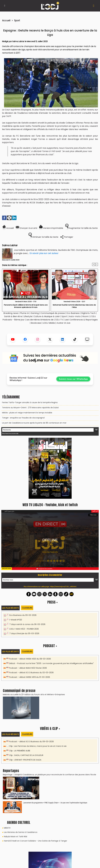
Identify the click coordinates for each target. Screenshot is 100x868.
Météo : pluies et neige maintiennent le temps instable (27, 413)
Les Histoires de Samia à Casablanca (21, 832)
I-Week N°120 (16, 620)
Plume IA (24, 313)
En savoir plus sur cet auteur (44, 253)
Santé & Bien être (13, 316)
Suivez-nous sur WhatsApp (73, 379)
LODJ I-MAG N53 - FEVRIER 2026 (24, 629)
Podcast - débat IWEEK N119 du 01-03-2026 (29, 677)
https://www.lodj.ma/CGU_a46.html (63, 587)
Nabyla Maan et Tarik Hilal (15, 837)
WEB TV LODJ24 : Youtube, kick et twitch (50, 505)
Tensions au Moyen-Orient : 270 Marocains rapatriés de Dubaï (30, 408)
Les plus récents (11, 608)
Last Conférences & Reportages (81, 320)
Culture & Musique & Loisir (47, 316)
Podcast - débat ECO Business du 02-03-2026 (31, 672)
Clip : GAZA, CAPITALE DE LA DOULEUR (26, 755)
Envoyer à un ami (26, 228)
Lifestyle (28, 316)
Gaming (35, 313)
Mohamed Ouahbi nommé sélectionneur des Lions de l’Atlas (74, 306)
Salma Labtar (18, 41)
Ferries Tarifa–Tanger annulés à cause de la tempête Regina (30, 402)
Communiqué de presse (53, 313)
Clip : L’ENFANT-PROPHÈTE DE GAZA (25, 760)
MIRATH (7, 828)
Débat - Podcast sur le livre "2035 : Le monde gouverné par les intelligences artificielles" (51, 663)
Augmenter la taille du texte (81, 228)
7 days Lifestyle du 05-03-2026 (24, 633)
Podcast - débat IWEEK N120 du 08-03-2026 (30, 659)
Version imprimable (51, 228)
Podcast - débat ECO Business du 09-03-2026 (31, 741)
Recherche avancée (10, 433)
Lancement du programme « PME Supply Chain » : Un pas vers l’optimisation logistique (55, 803)
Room (85, 316)
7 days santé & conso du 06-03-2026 (27, 624)
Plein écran (93, 515)
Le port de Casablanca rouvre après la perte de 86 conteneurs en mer (34, 423)
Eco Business (73, 313)
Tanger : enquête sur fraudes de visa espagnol (23, 418)
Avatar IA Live (63, 323)
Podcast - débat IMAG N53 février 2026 (28, 668)
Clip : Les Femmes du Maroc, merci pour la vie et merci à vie (38, 746)
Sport (17, 21)
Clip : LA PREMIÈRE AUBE (20, 751)
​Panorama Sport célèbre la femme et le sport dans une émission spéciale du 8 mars (26, 306)
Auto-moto (75, 316)
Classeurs (27, 608)
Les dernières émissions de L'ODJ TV (45, 320)
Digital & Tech (88, 313)
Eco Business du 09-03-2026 (23, 615)
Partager (67, 237)
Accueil (6, 21)
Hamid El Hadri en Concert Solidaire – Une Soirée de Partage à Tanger (35, 841)
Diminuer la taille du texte (43, 237)
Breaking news (11, 313)
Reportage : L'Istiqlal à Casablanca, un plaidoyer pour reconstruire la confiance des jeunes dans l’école (49, 775)
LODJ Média (49, 323)
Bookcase (36, 323)
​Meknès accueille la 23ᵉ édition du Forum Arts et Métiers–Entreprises (34, 694)
